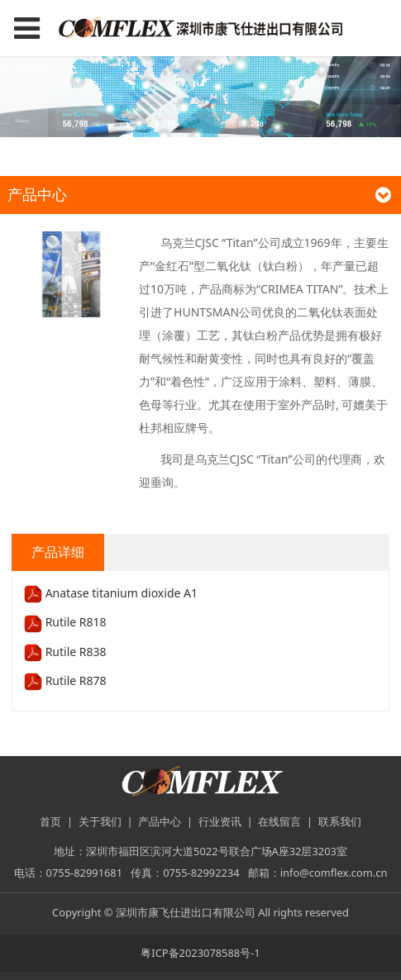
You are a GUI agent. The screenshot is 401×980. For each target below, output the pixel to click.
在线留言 (279, 821)
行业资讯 (220, 821)
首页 (50, 821)
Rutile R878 (65, 680)
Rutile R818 (65, 622)
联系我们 (340, 821)
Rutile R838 (65, 652)
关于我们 (100, 821)
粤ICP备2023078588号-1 (200, 953)
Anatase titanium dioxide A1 (111, 593)
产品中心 (160, 821)
